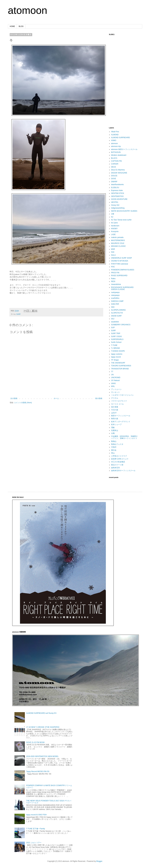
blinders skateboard (119, 155)
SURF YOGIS (117, 336)
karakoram (115, 226)
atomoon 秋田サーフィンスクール (124, 149)
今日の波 (115, 410)
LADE (113, 235)
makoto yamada (117, 237)
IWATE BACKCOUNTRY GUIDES (124, 211)
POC (113, 267)
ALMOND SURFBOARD (121, 138)
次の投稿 (14, 398)
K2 (112, 217)
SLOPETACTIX (117, 313)
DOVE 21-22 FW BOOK (35, 742)
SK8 (113, 307)
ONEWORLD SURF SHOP (122, 258)
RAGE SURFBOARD (119, 276)
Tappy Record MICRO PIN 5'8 (38, 771)
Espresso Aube (117, 190)
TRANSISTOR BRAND (120, 369)
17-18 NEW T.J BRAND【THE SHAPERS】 (43, 727)
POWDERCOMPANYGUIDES (123, 270)
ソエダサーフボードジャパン (122, 395)
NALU (113, 255)
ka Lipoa (114, 223)
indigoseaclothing (118, 208)
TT (112, 372)
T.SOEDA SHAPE (118, 351)
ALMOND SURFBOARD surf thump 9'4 (41, 713)
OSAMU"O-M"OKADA (120, 261)
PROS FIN (115, 273)
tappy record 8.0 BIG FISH (36, 815)
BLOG (21, 26)
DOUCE (114, 176)
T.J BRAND (116, 348)
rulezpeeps (115, 295)
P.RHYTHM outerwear (120, 264)
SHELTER (115, 304)
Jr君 (113, 214)
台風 (113, 433)
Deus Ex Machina (118, 170)
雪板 (113, 428)
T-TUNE (114, 345)
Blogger (99, 861)
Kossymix (115, 231)
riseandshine (116, 284)
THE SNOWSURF (118, 363)
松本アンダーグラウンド (121, 422)
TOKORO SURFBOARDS (121, 366)
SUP (113, 328)
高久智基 (115, 407)
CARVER (115, 164)
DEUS (114, 167)
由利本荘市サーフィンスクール (123, 471)
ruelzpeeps (115, 292)
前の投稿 (99, 398)
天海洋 (114, 447)
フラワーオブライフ (119, 401)
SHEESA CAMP (117, 301)
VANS (113, 383)
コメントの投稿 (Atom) (23, 403)
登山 (113, 453)
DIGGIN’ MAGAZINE (119, 173)
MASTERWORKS (118, 240)
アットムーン (116, 389)
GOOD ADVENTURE (119, 199)
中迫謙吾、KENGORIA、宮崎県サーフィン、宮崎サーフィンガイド (124, 437)
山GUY (114, 413)
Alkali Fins (115, 132)
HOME (12, 26)
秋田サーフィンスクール (121, 416)
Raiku (113, 279)
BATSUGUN (116, 152)
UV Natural (115, 380)
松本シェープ (116, 424)
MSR (113, 249)
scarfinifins (115, 298)
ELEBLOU (115, 188)
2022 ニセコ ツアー (34, 843)
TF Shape (115, 360)
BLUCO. (114, 158)
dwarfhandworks (117, 185)
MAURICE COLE (118, 243)
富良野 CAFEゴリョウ (120, 459)
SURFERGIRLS (117, 339)
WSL (113, 386)
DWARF (114, 182)
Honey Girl (115, 205)
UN (112, 375)
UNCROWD (116, 378)
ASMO (114, 140)
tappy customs (117, 354)
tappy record (116, 357)
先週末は (115, 430)
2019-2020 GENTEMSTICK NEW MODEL (42, 756)
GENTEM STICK (118, 193)
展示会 (114, 450)
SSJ (113, 319)
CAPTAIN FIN (117, 161)
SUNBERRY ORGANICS (121, 325)
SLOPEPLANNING (118, 310)
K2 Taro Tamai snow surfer (121, 220)
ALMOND (115, 135)
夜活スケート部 (117, 465)
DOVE (114, 179)
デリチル (115, 398)
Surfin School (116, 342)
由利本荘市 (115, 468)
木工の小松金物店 (118, 462)
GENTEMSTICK (117, 196)
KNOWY (114, 229)
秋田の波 (115, 419)
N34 (113, 252)
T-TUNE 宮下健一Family (36, 829)
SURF (19, 314)
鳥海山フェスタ (117, 444)
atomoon (28, 10)
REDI (113, 281)
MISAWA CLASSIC (119, 246)
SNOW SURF (116, 316)
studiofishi (115, 322)
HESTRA (115, 202)
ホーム (56, 398)
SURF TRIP (116, 333)
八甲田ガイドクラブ (119, 456)
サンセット (115, 392)
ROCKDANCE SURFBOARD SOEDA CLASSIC (122, 288)
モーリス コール (117, 404)
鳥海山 (114, 441)
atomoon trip (116, 146)
